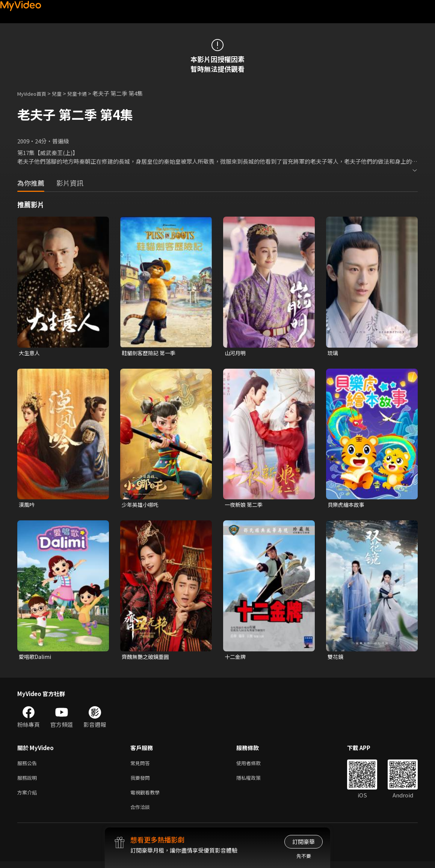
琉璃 (333, 353)
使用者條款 (255, 766)
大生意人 (30, 353)
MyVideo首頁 (34, 93)
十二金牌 (236, 658)
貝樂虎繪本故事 (347, 506)
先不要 (304, 856)
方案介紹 (29, 797)
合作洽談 (142, 813)
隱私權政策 (255, 781)
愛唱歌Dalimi (36, 658)
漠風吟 (27, 506)
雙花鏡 (336, 658)
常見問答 (142, 766)
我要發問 (142, 781)
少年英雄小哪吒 (141, 506)
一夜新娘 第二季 (245, 506)
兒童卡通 (85, 93)
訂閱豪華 (304, 842)
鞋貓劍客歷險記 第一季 (150, 353)
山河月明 (236, 353)
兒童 (63, 93)
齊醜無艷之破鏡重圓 (147, 658)
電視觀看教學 (147, 797)
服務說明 (29, 781)
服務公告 (29, 766)
